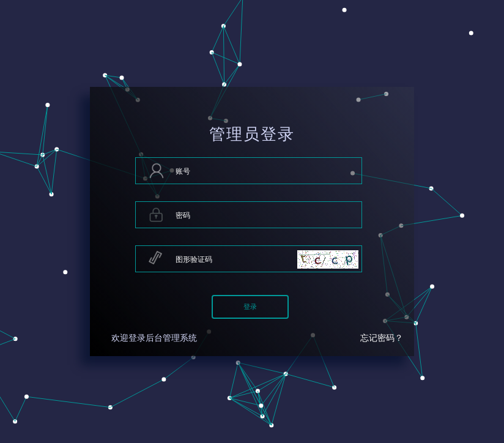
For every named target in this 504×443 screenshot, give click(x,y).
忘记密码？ (382, 338)
